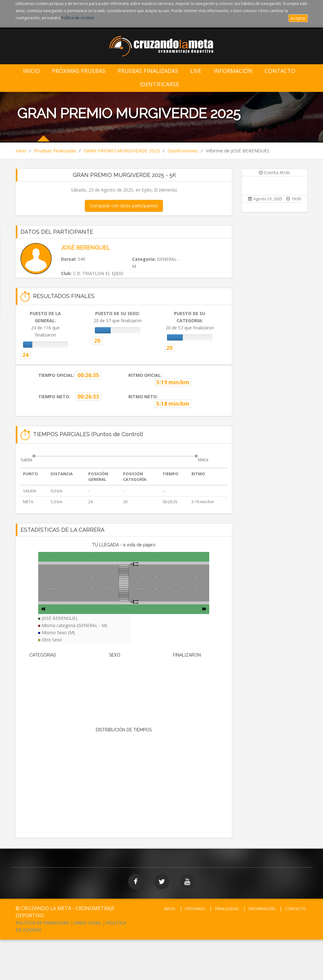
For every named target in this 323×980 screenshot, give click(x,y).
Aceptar (298, 18)
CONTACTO (295, 909)
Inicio (31, 71)
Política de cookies (78, 18)
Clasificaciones (183, 151)
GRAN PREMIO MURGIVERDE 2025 (122, 151)
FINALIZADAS (227, 909)
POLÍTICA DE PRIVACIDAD (42, 923)
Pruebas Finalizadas (148, 71)
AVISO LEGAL (88, 923)
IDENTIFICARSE (159, 84)
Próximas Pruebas (79, 71)
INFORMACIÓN (262, 909)
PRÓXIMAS (195, 909)
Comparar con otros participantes (124, 206)
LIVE (196, 71)
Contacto (280, 71)
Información (233, 71)
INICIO (170, 909)
